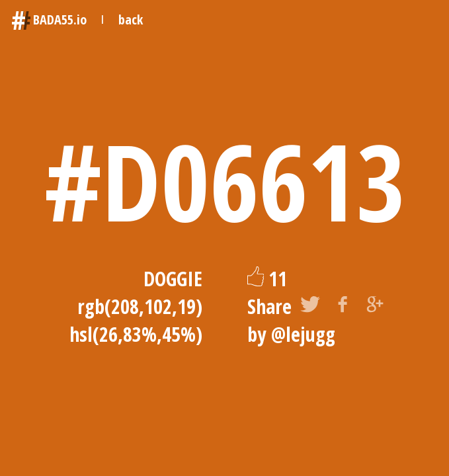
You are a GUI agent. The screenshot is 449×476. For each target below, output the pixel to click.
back (131, 20)
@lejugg (303, 334)
